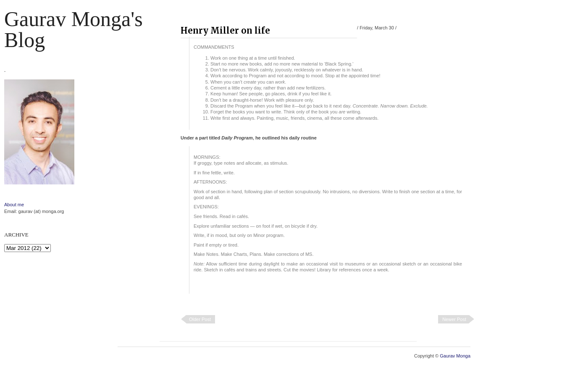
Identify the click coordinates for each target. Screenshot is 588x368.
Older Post (200, 319)
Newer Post (454, 319)
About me (14, 205)
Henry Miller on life (225, 30)
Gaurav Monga (455, 356)
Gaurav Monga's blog (73, 29)
